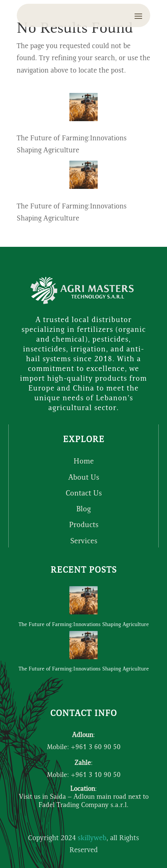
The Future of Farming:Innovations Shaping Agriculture (84, 625)
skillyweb (92, 838)
